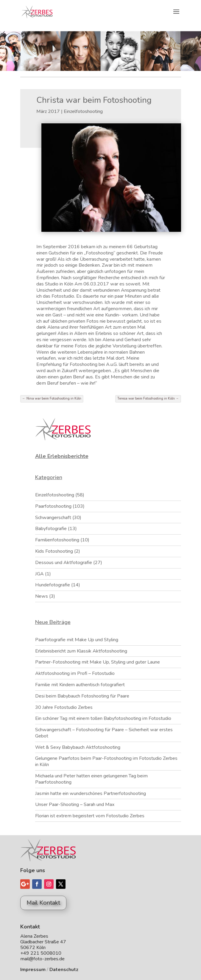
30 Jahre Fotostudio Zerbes (64, 707)
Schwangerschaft (53, 518)
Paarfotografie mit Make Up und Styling (77, 640)
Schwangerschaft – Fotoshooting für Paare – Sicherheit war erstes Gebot (104, 733)
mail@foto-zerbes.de (42, 959)
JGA (39, 574)
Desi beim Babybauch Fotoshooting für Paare (82, 696)
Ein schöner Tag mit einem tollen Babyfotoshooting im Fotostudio (103, 718)
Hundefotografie (53, 585)
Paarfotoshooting (53, 506)
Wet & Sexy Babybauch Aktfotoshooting (78, 747)
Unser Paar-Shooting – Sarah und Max (75, 804)
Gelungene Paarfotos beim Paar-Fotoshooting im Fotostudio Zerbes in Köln (106, 761)
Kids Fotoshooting (54, 551)
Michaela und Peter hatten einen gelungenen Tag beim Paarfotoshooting (91, 779)
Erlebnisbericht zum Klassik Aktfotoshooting (81, 651)
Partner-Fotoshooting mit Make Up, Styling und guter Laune (98, 662)
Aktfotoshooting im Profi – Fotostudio (75, 673)
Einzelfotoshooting (83, 111)
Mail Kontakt (43, 903)
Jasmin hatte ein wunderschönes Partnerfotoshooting (91, 793)
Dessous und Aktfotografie (64, 563)
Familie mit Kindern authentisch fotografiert (80, 685)
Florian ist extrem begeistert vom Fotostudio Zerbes (90, 816)
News (42, 596)
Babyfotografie (51, 529)
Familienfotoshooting (57, 540)
